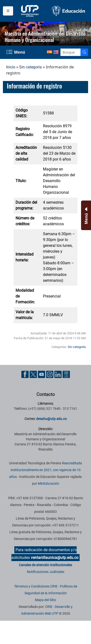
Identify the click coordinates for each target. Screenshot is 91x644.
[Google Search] (70, 52)
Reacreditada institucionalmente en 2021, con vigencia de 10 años (46, 470)
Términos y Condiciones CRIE (36, 586)
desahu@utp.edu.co (51, 419)
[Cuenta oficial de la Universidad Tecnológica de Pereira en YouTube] (42, 374)
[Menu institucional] (8, 11)
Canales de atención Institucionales (45, 565)
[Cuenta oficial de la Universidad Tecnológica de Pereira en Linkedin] (58, 374)
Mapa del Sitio (45, 600)
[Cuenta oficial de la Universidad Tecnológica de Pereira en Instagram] (50, 374)
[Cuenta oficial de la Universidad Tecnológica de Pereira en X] (34, 374)
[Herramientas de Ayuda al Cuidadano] (66, 374)
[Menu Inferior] (86, 215)
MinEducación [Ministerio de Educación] (49, 483)
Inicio (11, 67)
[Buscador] (84, 52)
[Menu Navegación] (16, 52)
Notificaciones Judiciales (46, 572)
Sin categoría (30, 67)
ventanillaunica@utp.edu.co (55, 558)
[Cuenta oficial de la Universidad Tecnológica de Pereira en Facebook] (25, 374)
